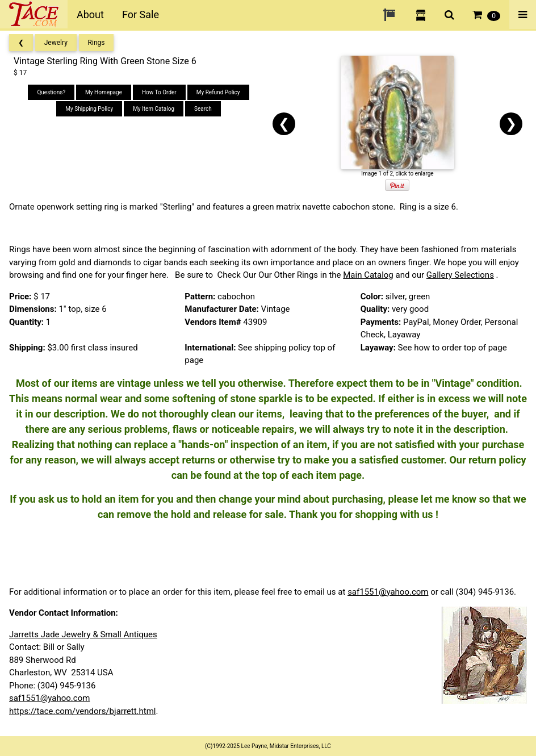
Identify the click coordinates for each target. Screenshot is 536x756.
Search (203, 109)
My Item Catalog (154, 109)
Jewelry (56, 43)
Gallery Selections (460, 275)
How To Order (159, 92)
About (90, 14)
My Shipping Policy (89, 109)
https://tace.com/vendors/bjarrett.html (83, 711)
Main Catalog (368, 275)
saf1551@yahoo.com (388, 592)
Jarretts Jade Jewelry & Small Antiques (83, 634)
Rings (97, 43)
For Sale (141, 14)
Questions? (51, 92)
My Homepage (104, 92)
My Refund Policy (218, 92)
